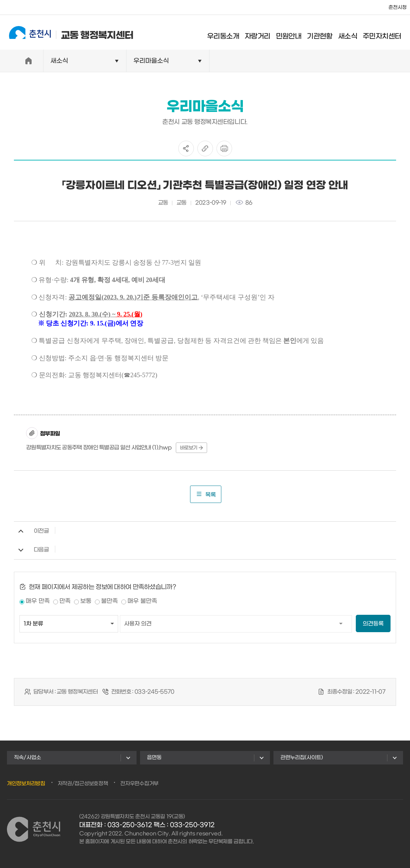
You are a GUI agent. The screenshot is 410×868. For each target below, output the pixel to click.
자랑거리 (263, 33)
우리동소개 (229, 33)
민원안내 (294, 33)
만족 (65, 601)
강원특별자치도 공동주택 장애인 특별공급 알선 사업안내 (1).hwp (99, 448)
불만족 (109, 601)
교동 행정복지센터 (66, 32)
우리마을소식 (151, 61)
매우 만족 (38, 601)
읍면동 (154, 758)
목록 (206, 494)
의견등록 (373, 624)
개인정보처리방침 (26, 784)
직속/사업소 (27, 758)
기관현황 (325, 33)
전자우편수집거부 (139, 784)
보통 (86, 601)
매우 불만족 (142, 601)
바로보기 (191, 448)
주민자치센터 (387, 33)
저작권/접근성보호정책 (83, 784)
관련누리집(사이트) (302, 758)
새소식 (353, 33)
